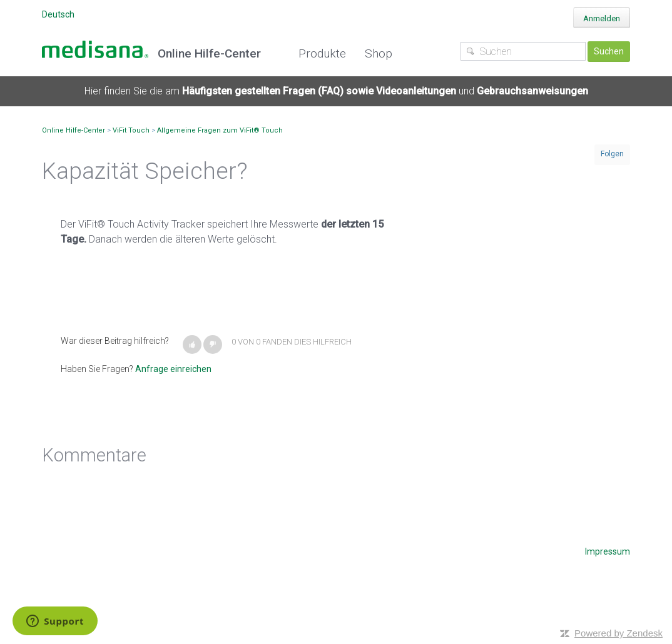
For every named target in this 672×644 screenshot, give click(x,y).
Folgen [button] (612, 154)
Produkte (322, 53)
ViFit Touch (131, 130)
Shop (379, 53)
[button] (192, 345)
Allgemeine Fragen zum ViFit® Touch (220, 130)
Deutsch (58, 14)
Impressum (608, 551)
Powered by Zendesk (619, 633)
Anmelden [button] (602, 18)
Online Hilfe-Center (74, 130)
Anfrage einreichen (173, 369)
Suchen (609, 51)
